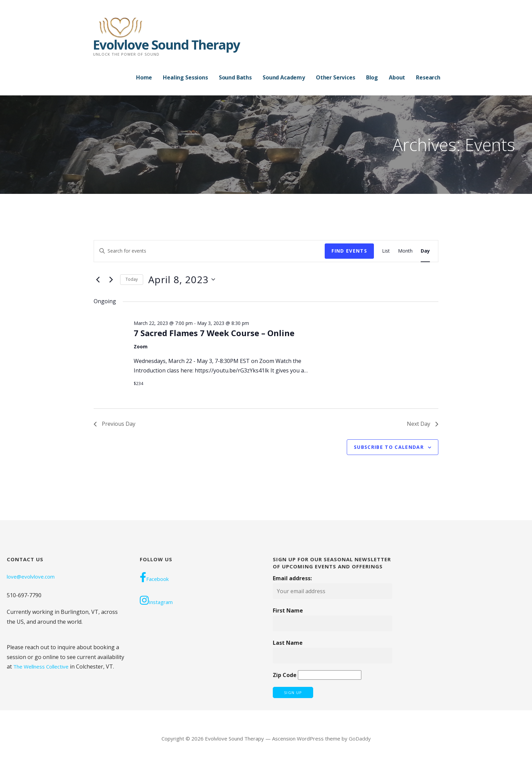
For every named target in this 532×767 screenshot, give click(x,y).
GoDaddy (360, 738)
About (397, 77)
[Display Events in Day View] (425, 251)
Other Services (336, 77)
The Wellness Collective (41, 666)
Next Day (423, 424)
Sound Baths (235, 77)
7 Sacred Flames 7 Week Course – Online (214, 333)
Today (132, 279)
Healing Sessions (185, 77)
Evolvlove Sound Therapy (166, 44)
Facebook (154, 577)
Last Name (288, 643)
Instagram (156, 600)
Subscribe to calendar (389, 447)
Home (144, 77)
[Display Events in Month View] (405, 251)
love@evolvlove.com (31, 577)
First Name (288, 610)
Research (428, 77)
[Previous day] (98, 279)
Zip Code (285, 675)
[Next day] (111, 279)
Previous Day (115, 424)
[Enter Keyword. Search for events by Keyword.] (209, 251)
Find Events (349, 251)
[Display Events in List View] (386, 251)
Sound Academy (284, 77)
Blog (372, 77)
